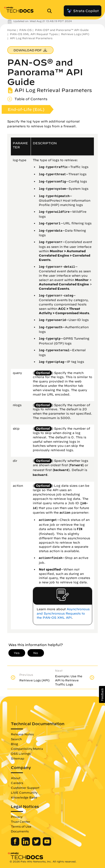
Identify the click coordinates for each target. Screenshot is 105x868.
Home (12, 30)
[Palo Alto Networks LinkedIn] (26, 845)
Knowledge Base (24, 797)
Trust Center (21, 822)
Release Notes (22, 734)
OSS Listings (21, 754)
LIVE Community (24, 792)
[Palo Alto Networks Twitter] (37, 845)
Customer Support (25, 788)
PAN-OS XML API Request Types (34, 34)
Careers (17, 783)
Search (16, 739)
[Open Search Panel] (51, 11)
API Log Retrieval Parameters (31, 38)
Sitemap (17, 758)
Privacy (17, 817)
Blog (14, 744)
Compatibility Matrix (27, 749)
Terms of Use (21, 826)
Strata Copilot (83, 11)
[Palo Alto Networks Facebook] (16, 845)
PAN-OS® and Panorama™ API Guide (62, 30)
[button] (102, 694)
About (16, 778)
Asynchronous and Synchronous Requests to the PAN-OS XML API (63, 613)
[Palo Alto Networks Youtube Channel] (47, 845)
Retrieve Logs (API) (75, 34)
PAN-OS (25, 30)
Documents (20, 831)
